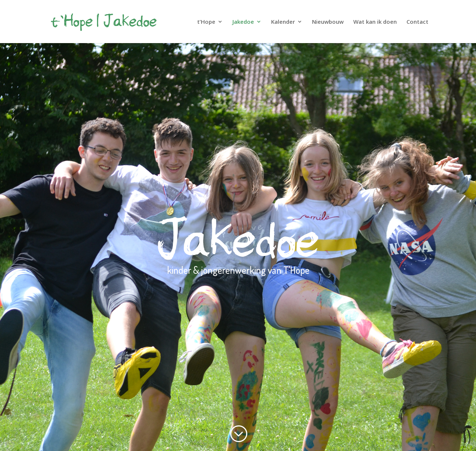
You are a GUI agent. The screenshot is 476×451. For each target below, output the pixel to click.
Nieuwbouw (328, 22)
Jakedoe (243, 22)
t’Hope (206, 22)
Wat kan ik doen (375, 22)
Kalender (283, 22)
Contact (417, 22)
